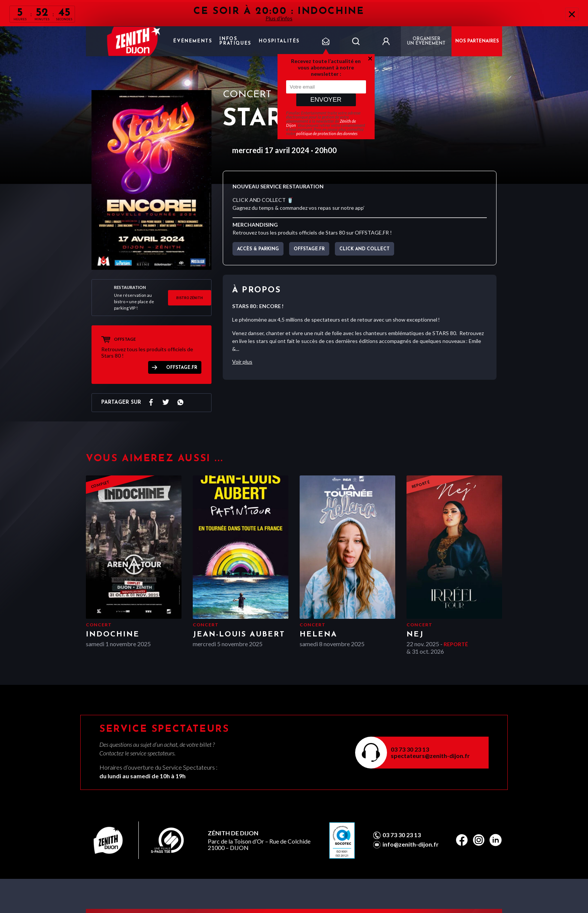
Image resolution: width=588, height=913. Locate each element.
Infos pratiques (235, 41)
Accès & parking (258, 249)
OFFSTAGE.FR (182, 368)
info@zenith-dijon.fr (411, 844)
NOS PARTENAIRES (477, 41)
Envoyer (326, 100)
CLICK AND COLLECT (364, 249)
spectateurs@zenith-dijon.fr (430, 756)
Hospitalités (279, 41)
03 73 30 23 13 (410, 749)
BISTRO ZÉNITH (190, 298)
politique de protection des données (327, 133)
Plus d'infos (279, 18)
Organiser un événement (426, 41)
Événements (193, 41)
